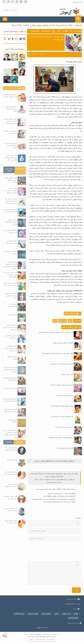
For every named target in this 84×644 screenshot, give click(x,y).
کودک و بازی (16, 25)
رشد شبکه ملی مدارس (70, 313)
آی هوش (78, 25)
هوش (58, 479)
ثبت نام (12, 10)
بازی (70, 321)
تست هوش (42, 479)
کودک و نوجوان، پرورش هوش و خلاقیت (39, 25)
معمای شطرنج (51, 482)
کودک (55, 321)
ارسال (76, 590)
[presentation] (37, 551)
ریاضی (53, 479)
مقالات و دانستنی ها (64, 25)
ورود (4, 10)
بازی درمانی (63, 321)
